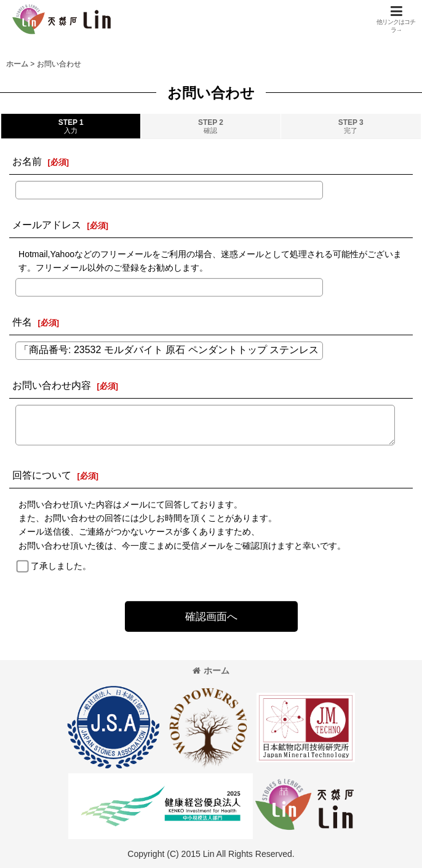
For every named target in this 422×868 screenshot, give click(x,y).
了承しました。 (61, 566)
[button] (396, 19)
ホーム (211, 671)
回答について (42, 475)
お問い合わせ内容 (52, 385)
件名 (22, 322)
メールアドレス (47, 225)
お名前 (27, 161)
